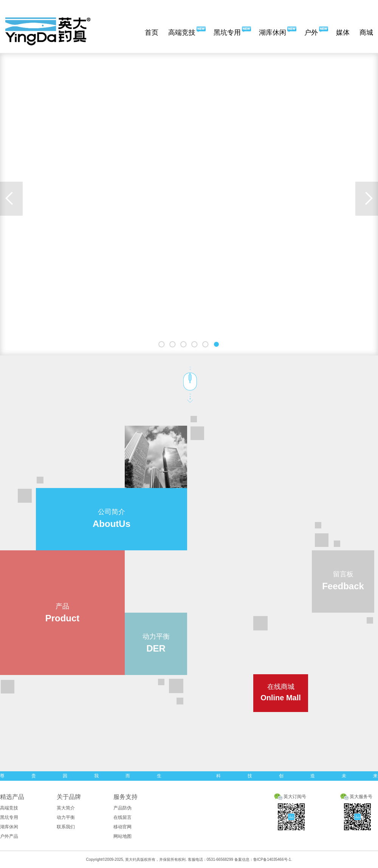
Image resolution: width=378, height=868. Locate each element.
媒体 (343, 32)
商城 (366, 32)
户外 (311, 32)
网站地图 (122, 836)
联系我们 (66, 827)
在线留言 (122, 817)
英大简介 (66, 808)
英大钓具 (133, 860)
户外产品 (9, 836)
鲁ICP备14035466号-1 (272, 860)
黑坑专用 (227, 32)
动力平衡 (66, 817)
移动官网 (122, 827)
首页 (152, 32)
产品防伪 (122, 808)
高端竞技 (182, 32)
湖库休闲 (273, 32)
